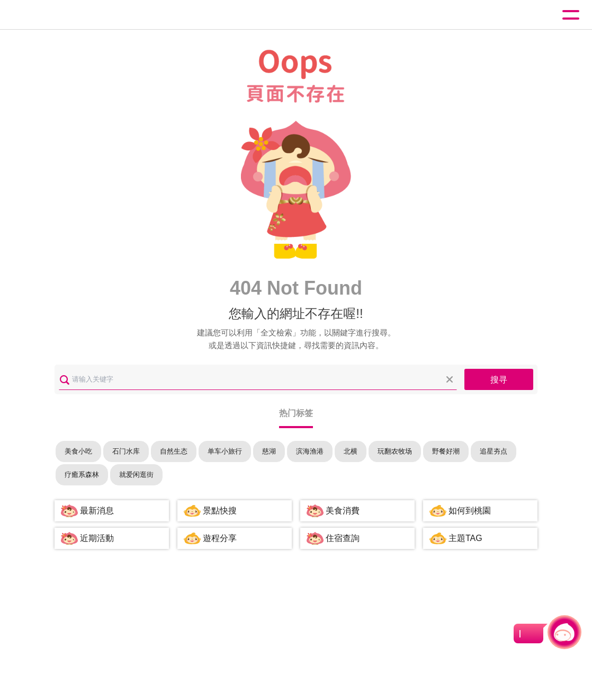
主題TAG (465, 538)
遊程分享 (220, 538)
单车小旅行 (225, 451)
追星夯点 (494, 451)
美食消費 (343, 511)
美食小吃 (78, 451)
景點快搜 (220, 511)
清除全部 (450, 379)
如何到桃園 (470, 511)
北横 (351, 451)
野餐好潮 (446, 451)
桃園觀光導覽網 (52, 15)
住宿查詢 (343, 538)
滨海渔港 (310, 451)
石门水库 (126, 451)
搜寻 (499, 380)
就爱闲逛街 (136, 475)
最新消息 (97, 511)
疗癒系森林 (82, 475)
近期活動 (97, 538)
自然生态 (174, 451)
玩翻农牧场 (395, 451)
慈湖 (269, 451)
